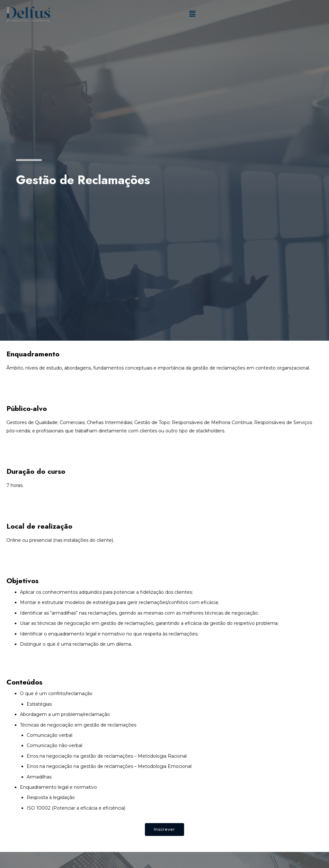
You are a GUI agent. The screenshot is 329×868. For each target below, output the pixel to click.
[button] (164, 830)
